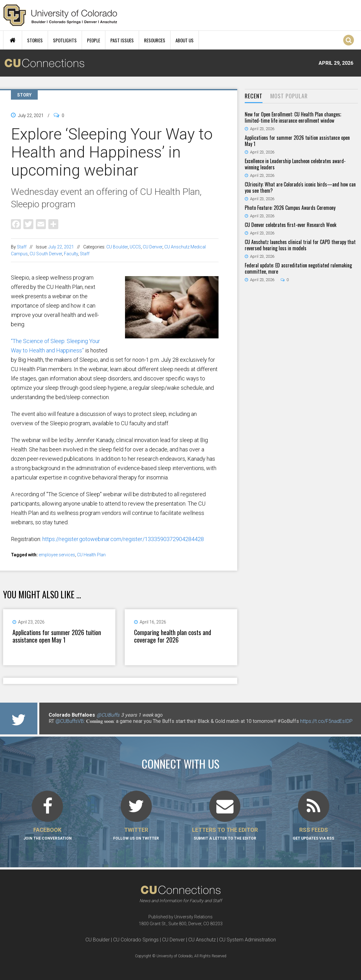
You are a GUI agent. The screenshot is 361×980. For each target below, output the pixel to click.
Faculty (71, 254)
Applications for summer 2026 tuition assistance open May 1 (57, 636)
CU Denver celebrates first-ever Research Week (291, 225)
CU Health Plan (91, 555)
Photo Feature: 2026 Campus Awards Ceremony (290, 208)
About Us (185, 40)
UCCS (135, 247)
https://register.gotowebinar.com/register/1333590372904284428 (123, 539)
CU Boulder (117, 247)
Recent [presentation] (254, 96)
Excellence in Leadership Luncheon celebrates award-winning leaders (295, 164)
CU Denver (153, 247)
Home (13, 40)
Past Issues (122, 40)
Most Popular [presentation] (289, 96)
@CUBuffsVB (70, 721)
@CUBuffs (108, 715)
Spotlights (65, 40)
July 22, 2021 (61, 247)
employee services (57, 555)
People (94, 40)
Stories (35, 40)
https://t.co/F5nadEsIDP (326, 721)
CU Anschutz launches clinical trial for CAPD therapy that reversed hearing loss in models (300, 245)
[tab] (254, 96)
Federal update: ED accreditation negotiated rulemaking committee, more (298, 268)
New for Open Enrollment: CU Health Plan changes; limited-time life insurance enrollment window (293, 117)
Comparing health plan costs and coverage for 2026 (173, 636)
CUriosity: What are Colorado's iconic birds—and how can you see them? (300, 187)
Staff (22, 247)
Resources (155, 40)
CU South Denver (46, 254)
